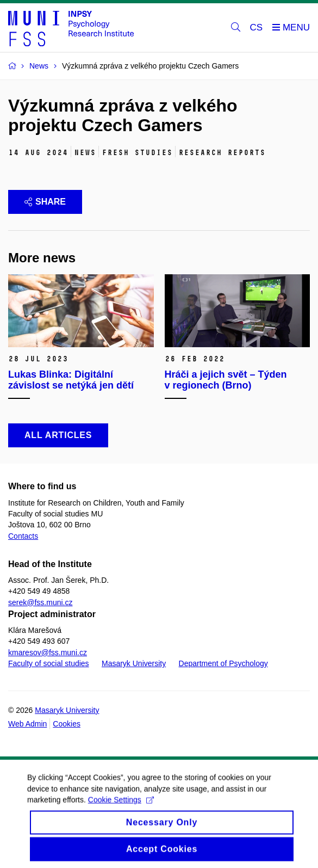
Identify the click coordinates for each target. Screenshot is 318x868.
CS (257, 27)
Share (45, 202)
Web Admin (27, 724)
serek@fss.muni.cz (40, 602)
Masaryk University (134, 663)
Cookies (67, 724)
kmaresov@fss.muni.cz (48, 652)
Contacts (23, 536)
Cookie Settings (121, 806)
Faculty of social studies (49, 663)
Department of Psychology (223, 663)
